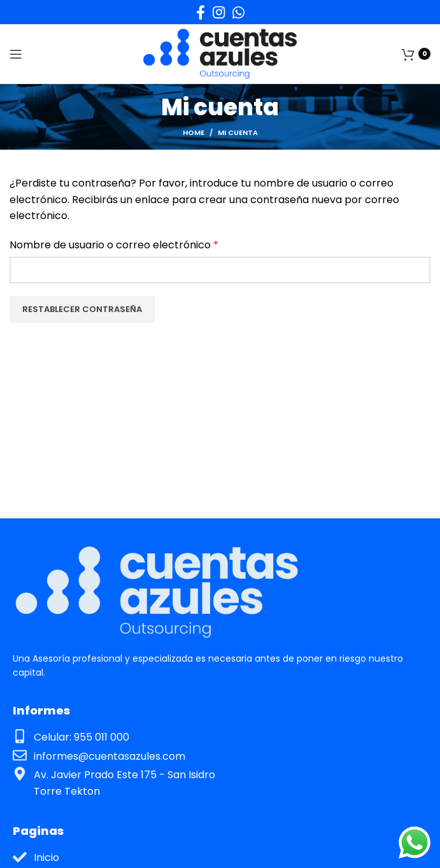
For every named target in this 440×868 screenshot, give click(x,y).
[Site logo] (220, 53)
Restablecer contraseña (82, 309)
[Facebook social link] (201, 12)
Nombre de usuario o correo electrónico (114, 245)
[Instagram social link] (219, 12)
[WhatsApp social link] (238, 12)
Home (194, 132)
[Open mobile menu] (16, 54)
